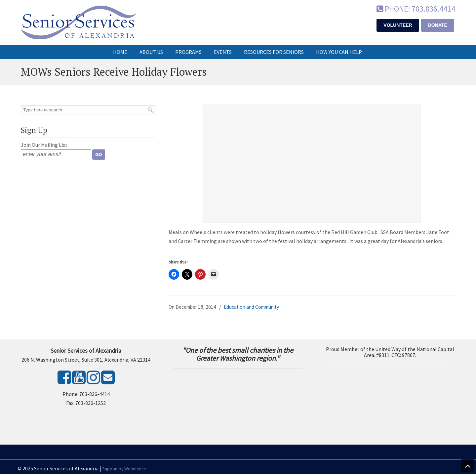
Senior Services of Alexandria (79, 22)
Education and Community (251, 307)
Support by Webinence (124, 469)
